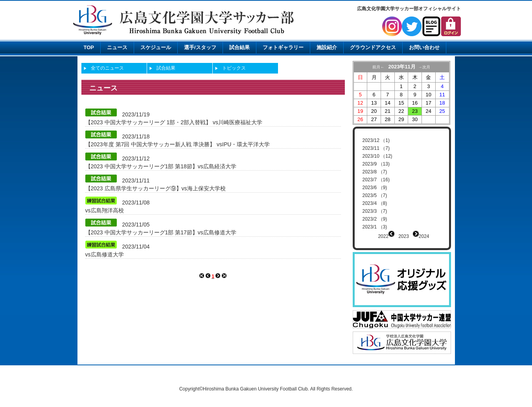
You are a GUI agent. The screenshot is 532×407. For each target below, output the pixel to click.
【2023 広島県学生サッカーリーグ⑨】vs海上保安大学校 (156, 188)
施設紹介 (327, 47)
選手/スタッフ (200, 47)
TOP (89, 47)
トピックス (234, 68)
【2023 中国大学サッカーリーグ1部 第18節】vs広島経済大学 (161, 166)
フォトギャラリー (283, 47)
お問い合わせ (424, 47)
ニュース (117, 47)
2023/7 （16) (376, 180)
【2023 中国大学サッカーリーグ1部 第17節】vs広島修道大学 (161, 232)
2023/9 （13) (376, 164)
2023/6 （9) (375, 188)
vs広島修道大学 (105, 254)
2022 (383, 236)
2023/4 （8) (375, 203)
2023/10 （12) (377, 156)
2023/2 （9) (375, 219)
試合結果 (239, 47)
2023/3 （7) (375, 211)
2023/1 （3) (375, 227)
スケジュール (156, 47)
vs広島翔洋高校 (105, 210)
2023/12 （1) (376, 140)
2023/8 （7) (375, 172)
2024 (424, 236)
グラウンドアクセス (373, 47)
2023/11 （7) (376, 148)
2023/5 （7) (375, 195)
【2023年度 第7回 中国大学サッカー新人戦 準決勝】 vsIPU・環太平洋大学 (178, 144)
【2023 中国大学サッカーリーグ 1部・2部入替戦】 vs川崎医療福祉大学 (174, 122)
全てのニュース (107, 68)
